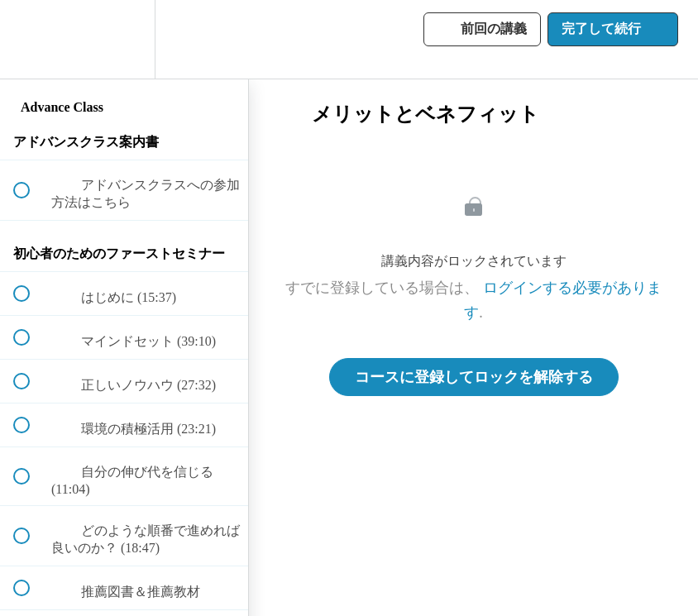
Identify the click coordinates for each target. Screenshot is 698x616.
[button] (31, 39)
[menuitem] (124, 39)
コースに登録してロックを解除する (474, 377)
